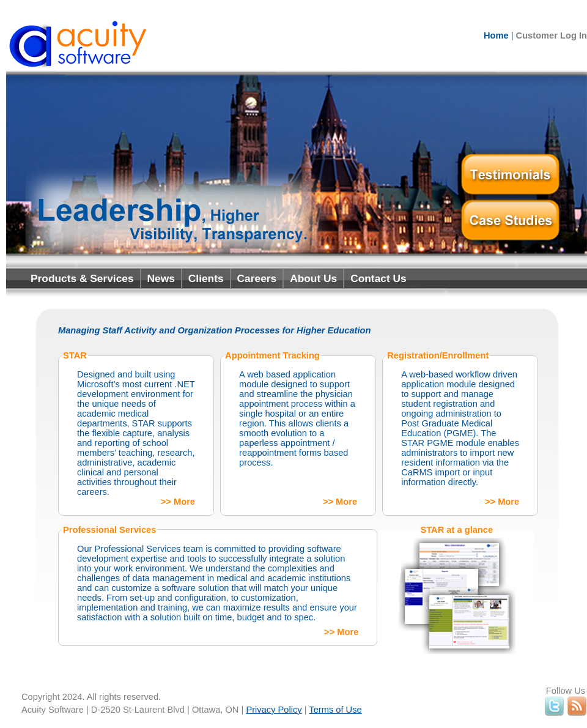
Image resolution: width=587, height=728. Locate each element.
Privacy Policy (274, 710)
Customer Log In (552, 35)
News (161, 278)
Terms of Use (335, 710)
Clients (206, 278)
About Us (313, 278)
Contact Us (378, 278)
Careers (257, 278)
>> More (178, 502)
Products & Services (82, 278)
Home (496, 35)
